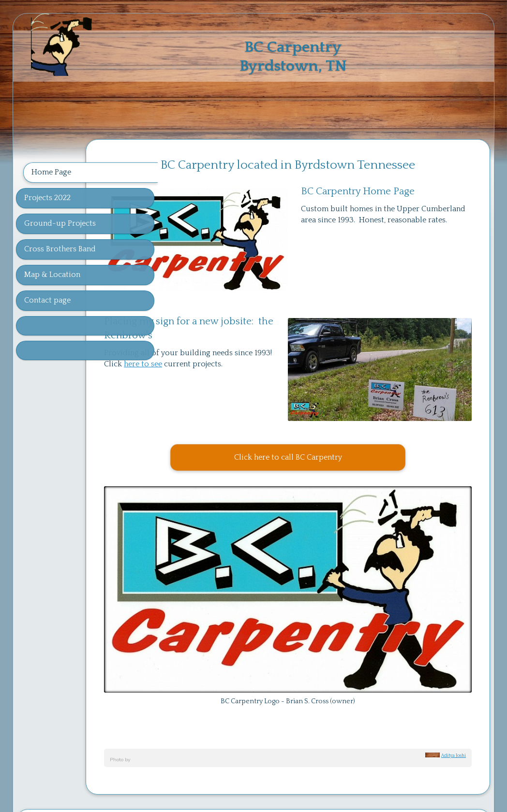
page (278, 739)
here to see (255, 344)
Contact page (47, 300)
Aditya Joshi (454, 676)
